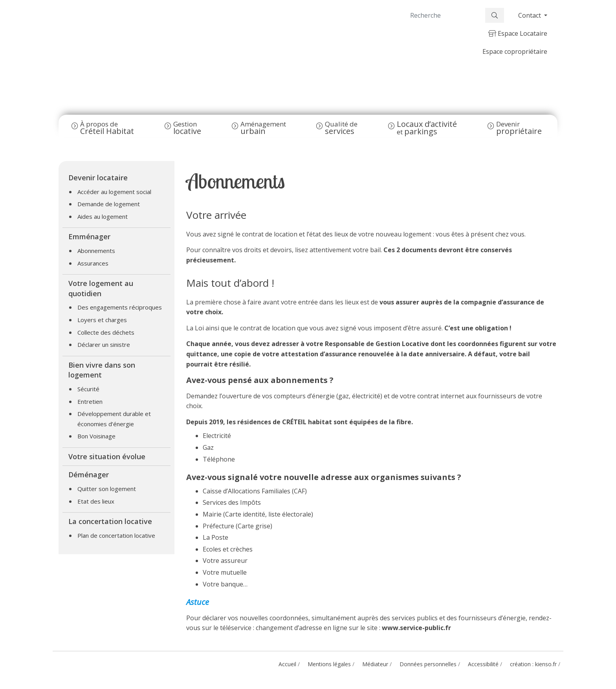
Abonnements (96, 251)
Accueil (287, 664)
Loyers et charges (102, 320)
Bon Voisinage (96, 436)
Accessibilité (483, 664)
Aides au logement (103, 216)
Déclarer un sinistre (104, 344)
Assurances (93, 263)
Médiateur (375, 664)
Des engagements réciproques (120, 307)
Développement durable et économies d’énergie (114, 419)
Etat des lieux (96, 501)
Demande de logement (109, 204)
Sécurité (88, 389)
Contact (530, 15)
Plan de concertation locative (116, 535)
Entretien (90, 401)
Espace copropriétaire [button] (515, 51)
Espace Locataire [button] (518, 33)
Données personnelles (428, 664)
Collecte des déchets (106, 332)
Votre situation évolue (107, 456)
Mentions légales (329, 664)
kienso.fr (546, 664)
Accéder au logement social (114, 192)
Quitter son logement (107, 489)
